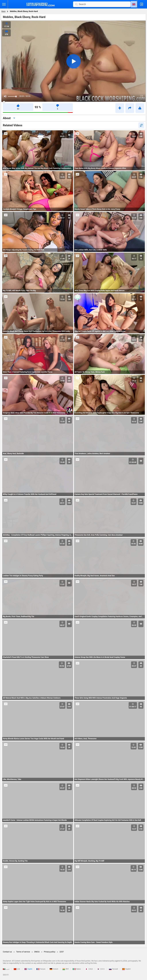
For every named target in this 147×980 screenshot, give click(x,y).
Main (4, 11)
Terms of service (23, 952)
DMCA (37, 952)
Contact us (7, 952)
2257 (62, 952)
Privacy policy (50, 952)
